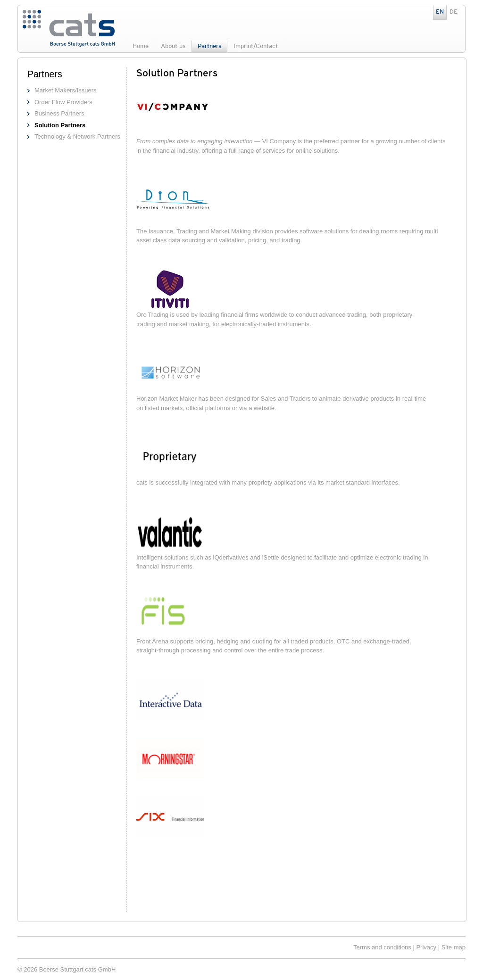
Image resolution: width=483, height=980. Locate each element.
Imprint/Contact (256, 46)
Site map (454, 947)
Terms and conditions (382, 947)
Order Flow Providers (63, 102)
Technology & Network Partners (77, 136)
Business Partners (59, 113)
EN (440, 12)
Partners (209, 46)
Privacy (426, 947)
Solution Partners (60, 125)
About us (173, 46)
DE (454, 12)
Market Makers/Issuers (65, 90)
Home (141, 46)
